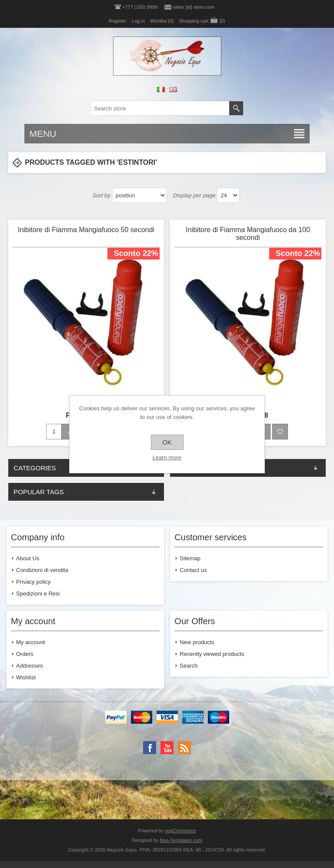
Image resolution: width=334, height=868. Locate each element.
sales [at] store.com (194, 7)
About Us (28, 558)
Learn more (167, 457)
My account (30, 642)
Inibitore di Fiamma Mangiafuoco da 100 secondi (248, 234)
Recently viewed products (212, 654)
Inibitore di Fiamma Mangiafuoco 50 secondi (86, 230)
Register (118, 21)
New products (197, 642)
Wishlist (26, 677)
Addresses (29, 666)
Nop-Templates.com (181, 840)
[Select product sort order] (140, 195)
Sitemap (190, 558)
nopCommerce (180, 831)
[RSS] (184, 748)
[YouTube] (167, 748)
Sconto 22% (136, 253)
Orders (25, 654)
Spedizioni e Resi (38, 594)
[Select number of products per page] (228, 195)
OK (167, 442)
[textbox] (160, 108)
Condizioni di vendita (42, 570)
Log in (138, 21)
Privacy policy (33, 582)
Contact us (193, 570)
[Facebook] (150, 748)
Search (189, 666)
